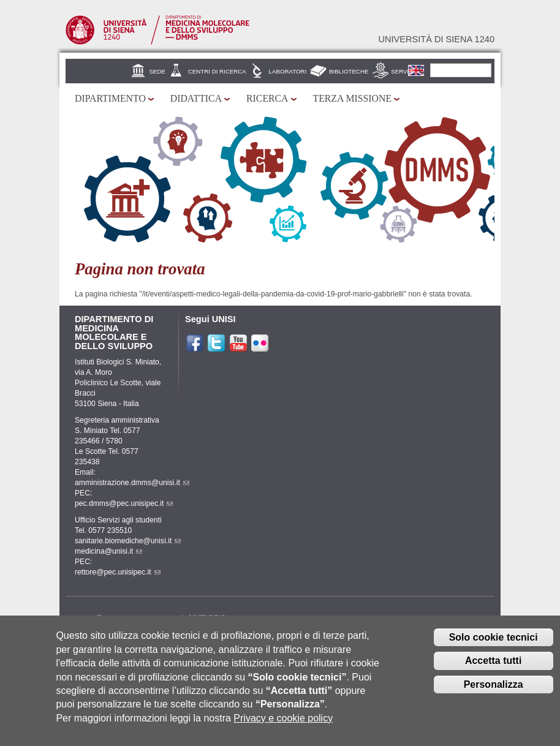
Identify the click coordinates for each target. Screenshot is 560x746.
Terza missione (353, 98)
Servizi (403, 71)
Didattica (196, 98)
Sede (157, 71)
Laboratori (288, 71)
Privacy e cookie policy (283, 729)
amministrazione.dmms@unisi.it (132, 483)
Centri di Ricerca (217, 71)
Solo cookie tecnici (494, 647)
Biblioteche (349, 71)
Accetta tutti (493, 671)
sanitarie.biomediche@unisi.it (128, 541)
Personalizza (494, 695)
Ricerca (267, 98)
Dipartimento (110, 98)
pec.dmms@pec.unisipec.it (124, 503)
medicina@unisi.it (108, 551)
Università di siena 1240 (436, 39)
